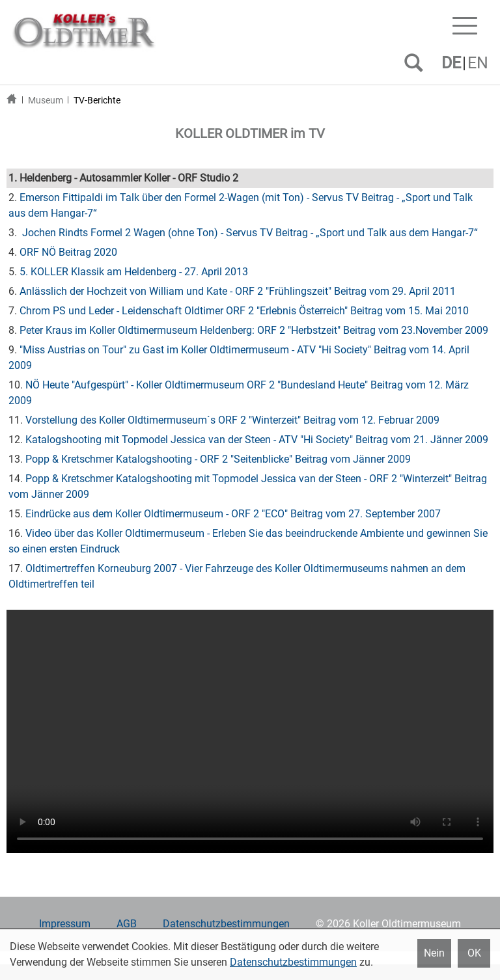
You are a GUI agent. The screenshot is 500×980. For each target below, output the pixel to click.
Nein (434, 953)
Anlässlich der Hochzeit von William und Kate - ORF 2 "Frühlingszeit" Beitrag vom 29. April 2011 (238, 291)
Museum (46, 100)
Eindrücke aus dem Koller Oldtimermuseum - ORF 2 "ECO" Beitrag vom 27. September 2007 (233, 514)
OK (474, 953)
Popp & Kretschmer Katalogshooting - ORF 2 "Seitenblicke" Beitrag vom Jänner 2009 (218, 459)
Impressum (65, 924)
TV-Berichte (97, 100)
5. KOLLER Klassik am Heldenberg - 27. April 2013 (134, 272)
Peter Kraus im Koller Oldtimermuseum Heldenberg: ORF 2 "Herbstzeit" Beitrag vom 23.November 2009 (254, 330)
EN (478, 63)
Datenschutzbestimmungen (226, 924)
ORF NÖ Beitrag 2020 (68, 252)
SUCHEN (416, 67)
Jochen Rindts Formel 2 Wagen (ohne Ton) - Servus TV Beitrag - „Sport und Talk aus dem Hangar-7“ (249, 233)
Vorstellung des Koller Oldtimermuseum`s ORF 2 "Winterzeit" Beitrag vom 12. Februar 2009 (232, 420)
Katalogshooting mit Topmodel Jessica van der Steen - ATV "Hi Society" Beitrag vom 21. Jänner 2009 (257, 440)
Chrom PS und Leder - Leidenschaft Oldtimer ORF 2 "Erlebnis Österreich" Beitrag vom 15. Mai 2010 (244, 311)
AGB (127, 924)
